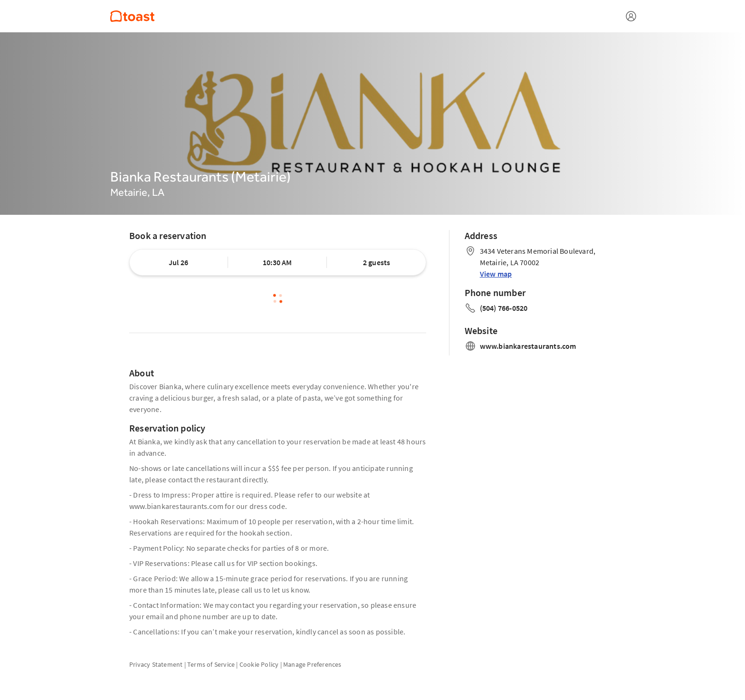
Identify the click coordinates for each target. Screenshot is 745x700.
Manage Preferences (312, 664)
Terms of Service (211, 664)
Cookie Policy (259, 664)
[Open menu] (631, 16)
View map (496, 274)
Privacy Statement (156, 664)
